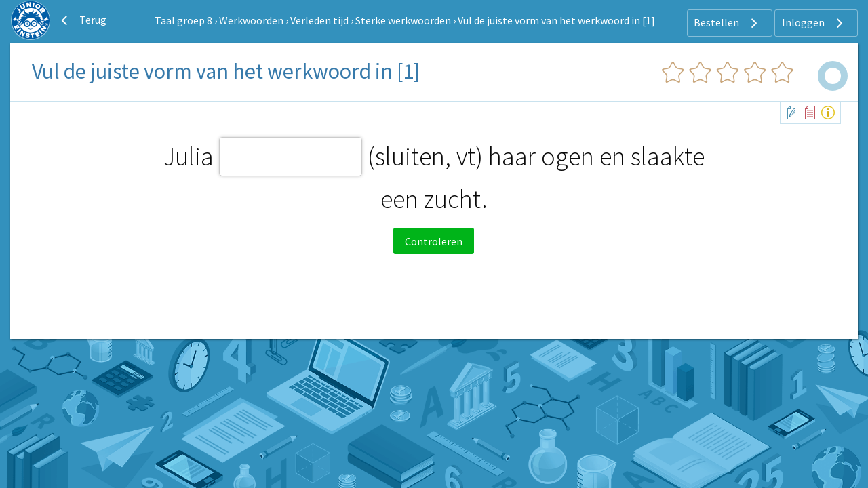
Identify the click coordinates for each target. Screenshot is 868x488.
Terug (82, 20)
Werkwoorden (251, 20)
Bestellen (727, 23)
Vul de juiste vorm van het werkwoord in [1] (556, 20)
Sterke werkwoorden (403, 20)
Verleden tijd (319, 20)
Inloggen (814, 23)
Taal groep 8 (183, 20)
